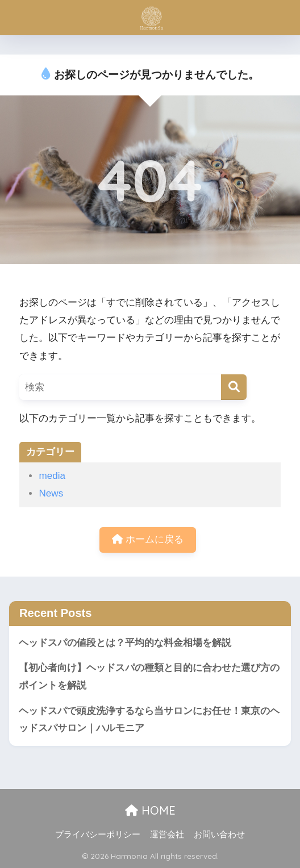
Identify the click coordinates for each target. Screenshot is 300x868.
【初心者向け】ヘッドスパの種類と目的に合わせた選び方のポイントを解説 (149, 677)
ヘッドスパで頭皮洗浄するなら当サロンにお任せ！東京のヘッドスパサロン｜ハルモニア (149, 720)
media (52, 476)
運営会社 (167, 834)
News (51, 493)
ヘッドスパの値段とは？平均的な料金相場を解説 (125, 643)
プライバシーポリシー (98, 834)
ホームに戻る (148, 539)
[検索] (234, 387)
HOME (150, 810)
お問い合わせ (219, 834)
